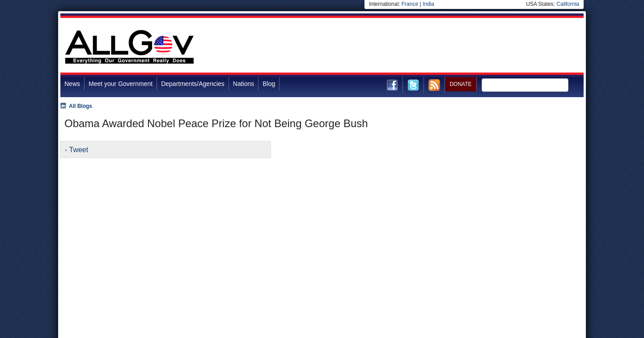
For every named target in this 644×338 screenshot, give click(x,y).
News (72, 84)
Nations (244, 84)
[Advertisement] (421, 47)
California (568, 4)
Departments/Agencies (193, 84)
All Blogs (80, 106)
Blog (269, 84)
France (410, 4)
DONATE (460, 84)
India (428, 4)
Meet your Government (121, 84)
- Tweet (76, 150)
